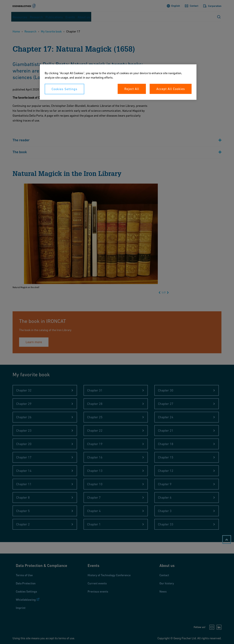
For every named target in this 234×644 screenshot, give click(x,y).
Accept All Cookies (171, 89)
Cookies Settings (64, 89)
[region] (118, 82)
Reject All (132, 89)
